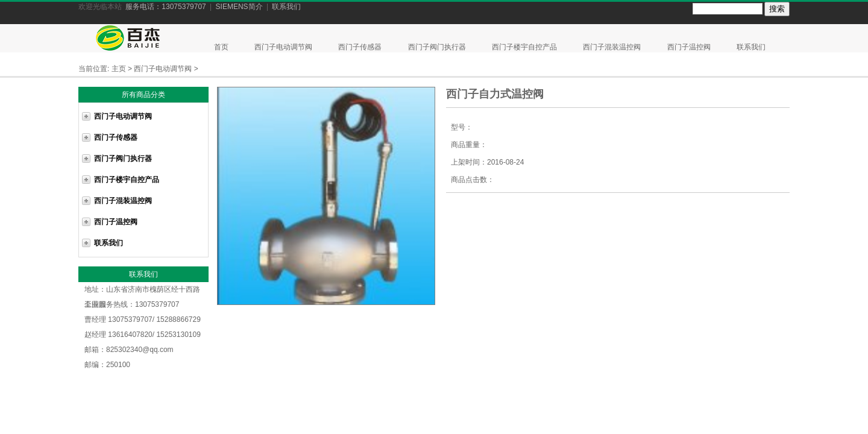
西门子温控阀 (690, 47)
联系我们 (286, 7)
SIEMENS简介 (239, 7)
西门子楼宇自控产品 (525, 47)
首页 (221, 47)
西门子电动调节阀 (284, 47)
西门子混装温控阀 (613, 47)
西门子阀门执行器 (438, 47)
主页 (119, 69)
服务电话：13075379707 (165, 7)
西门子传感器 (361, 47)
